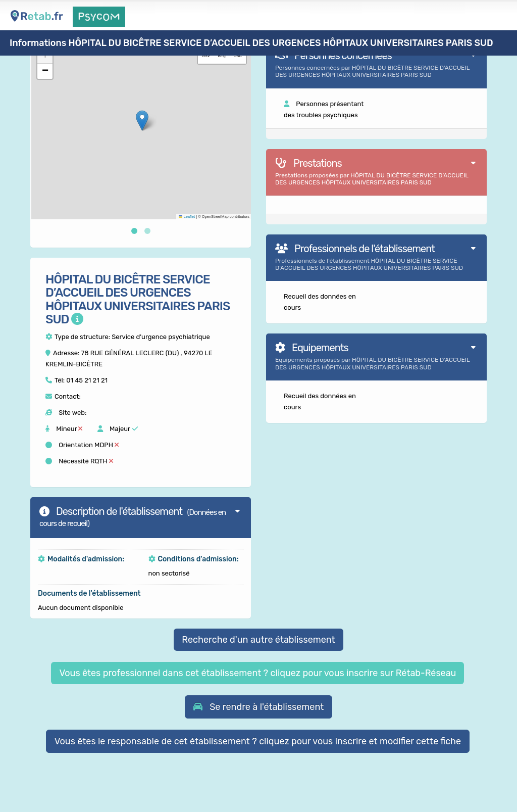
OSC (238, 56)
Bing (222, 56)
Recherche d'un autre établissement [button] (258, 640)
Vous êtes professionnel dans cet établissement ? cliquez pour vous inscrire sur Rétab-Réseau (257, 673)
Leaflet (187, 217)
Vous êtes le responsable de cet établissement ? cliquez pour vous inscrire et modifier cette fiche (258, 741)
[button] (142, 121)
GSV (206, 56)
